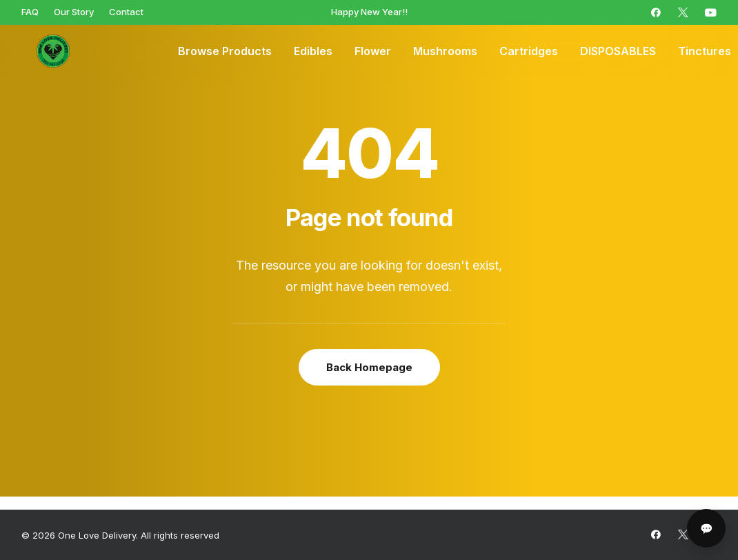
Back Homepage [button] (369, 367)
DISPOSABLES (618, 52)
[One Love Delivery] (42, 52)
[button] (656, 12)
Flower (373, 52)
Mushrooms (445, 52)
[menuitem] (30, 12)
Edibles (313, 52)
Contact (126, 12)
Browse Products (225, 52)
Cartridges (529, 52)
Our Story (74, 12)
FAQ (30, 12)
